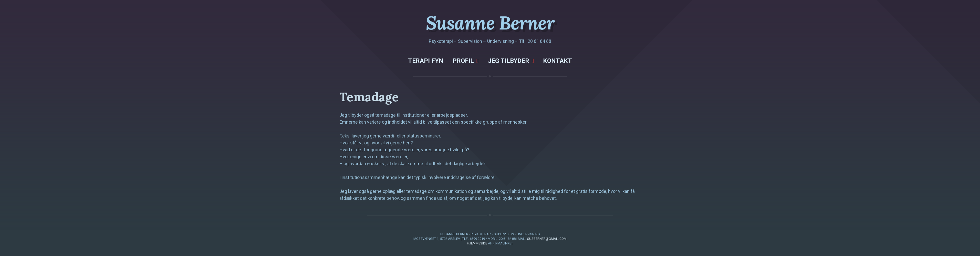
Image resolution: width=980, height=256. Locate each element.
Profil (463, 61)
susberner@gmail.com (547, 239)
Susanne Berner (490, 23)
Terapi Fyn (426, 61)
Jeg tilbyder (509, 61)
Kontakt (557, 61)
